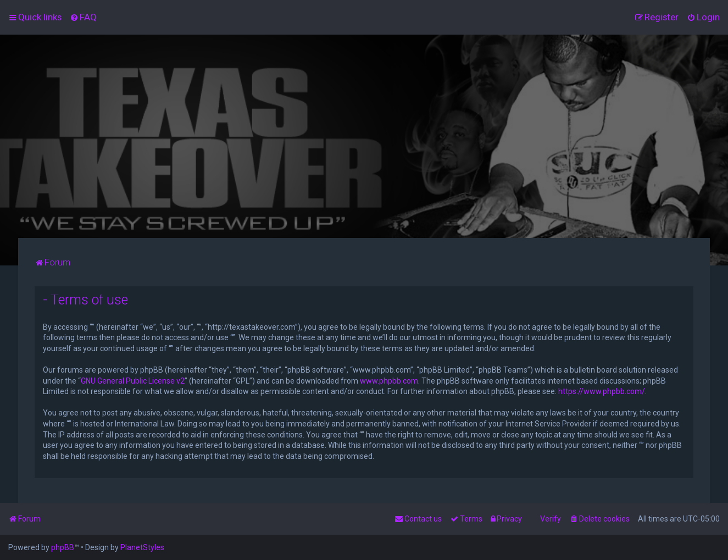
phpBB (63, 547)
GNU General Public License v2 (133, 381)
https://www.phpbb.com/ (602, 391)
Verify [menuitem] (551, 519)
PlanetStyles (142, 547)
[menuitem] (83, 17)
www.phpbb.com (389, 381)
